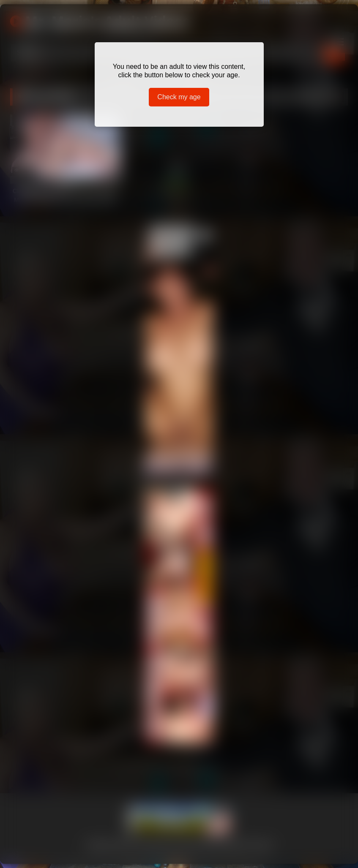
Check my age (179, 97)
